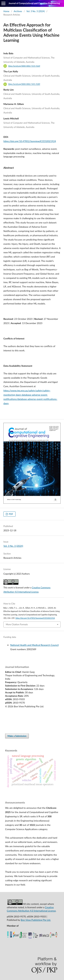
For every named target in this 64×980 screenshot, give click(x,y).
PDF (11, 514)
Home (6, 11)
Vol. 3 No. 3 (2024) (36, 11)
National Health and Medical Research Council (34, 645)
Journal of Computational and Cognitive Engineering (34, 3)
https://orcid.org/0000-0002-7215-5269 (24, 66)
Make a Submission (17, 736)
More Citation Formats (17, 624)
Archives (18, 11)
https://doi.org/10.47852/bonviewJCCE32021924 (30, 141)
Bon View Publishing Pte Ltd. (36, 920)
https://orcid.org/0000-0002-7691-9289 (24, 84)
